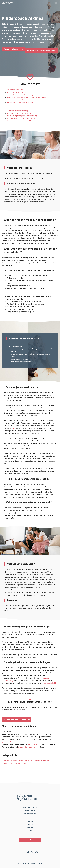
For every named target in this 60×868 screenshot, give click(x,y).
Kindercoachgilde (50, 683)
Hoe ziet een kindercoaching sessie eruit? (21, 102)
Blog (30, 830)
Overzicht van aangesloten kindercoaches (42, 51)
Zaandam (5, 763)
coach (13, 428)
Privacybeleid (30, 810)
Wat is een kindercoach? (15, 90)
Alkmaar (21, 761)
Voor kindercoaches (30, 807)
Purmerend (47, 761)
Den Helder (22, 763)
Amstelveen (38, 761)
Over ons (30, 825)
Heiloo (35, 747)
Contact (30, 822)
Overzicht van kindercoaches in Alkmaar (21, 121)
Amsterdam (6, 761)
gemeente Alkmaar (8, 742)
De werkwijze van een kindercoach (19, 100)
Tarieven (30, 828)
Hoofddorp (13, 763)
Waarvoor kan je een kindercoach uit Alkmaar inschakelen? (27, 97)
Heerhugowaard (33, 744)
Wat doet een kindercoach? (16, 92)
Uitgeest (21, 747)
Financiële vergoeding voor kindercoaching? (22, 116)
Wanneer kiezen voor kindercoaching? (20, 95)
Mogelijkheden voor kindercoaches (17, 719)
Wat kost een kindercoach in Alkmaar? (20, 113)
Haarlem (14, 761)
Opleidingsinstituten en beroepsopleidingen (22, 118)
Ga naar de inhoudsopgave (13, 49)
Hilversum (29, 761)
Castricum (28, 747)
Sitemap (40, 863)
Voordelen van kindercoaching (17, 111)
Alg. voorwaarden (30, 813)
